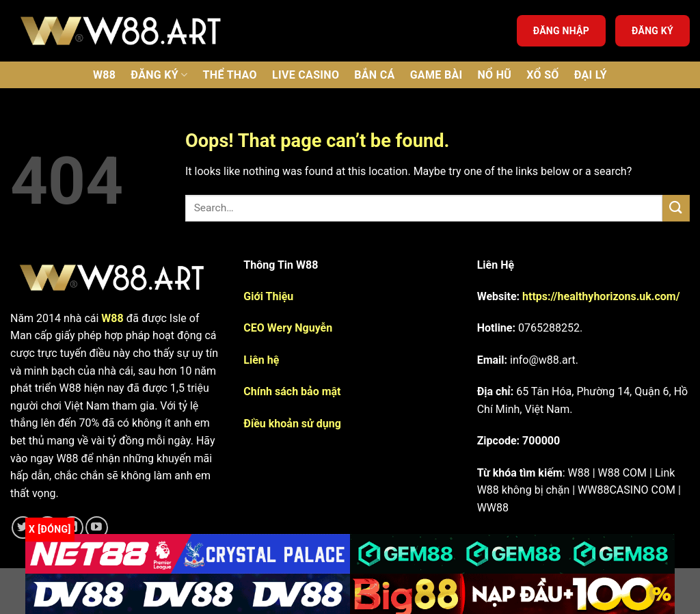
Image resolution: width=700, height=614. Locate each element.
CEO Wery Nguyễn (288, 328)
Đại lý (591, 75)
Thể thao (230, 75)
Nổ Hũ (494, 75)
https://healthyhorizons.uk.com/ (601, 296)
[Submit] (676, 208)
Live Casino (306, 75)
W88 (104, 75)
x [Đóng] (50, 529)
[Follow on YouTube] (97, 528)
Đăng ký (652, 31)
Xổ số (542, 75)
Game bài (436, 75)
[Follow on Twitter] (23, 528)
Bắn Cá (374, 75)
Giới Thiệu (268, 296)
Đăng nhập (561, 31)
